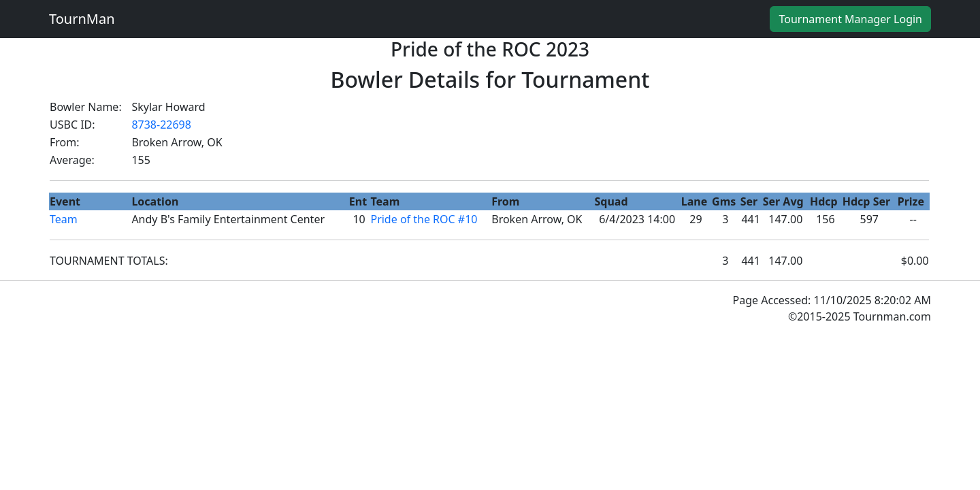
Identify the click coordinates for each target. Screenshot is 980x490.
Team (64, 219)
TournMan (82, 19)
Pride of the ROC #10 (424, 219)
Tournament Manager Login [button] (850, 19)
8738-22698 (161, 125)
